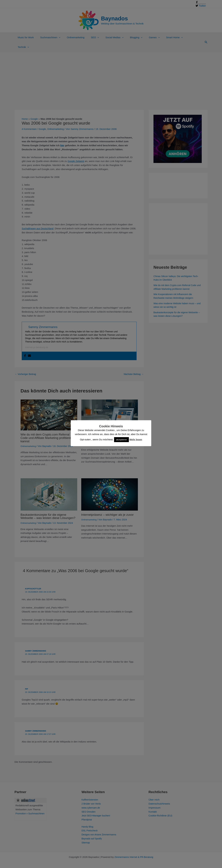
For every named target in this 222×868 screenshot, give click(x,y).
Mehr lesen (136, 439)
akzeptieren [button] (121, 440)
